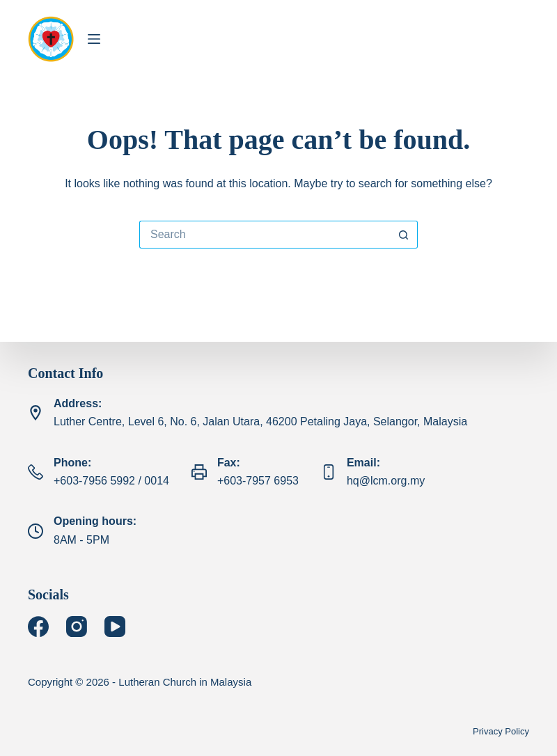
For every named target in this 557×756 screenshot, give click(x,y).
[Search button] (404, 235)
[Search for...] (265, 235)
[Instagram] (77, 627)
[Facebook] (38, 627)
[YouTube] (115, 627)
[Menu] (94, 39)
